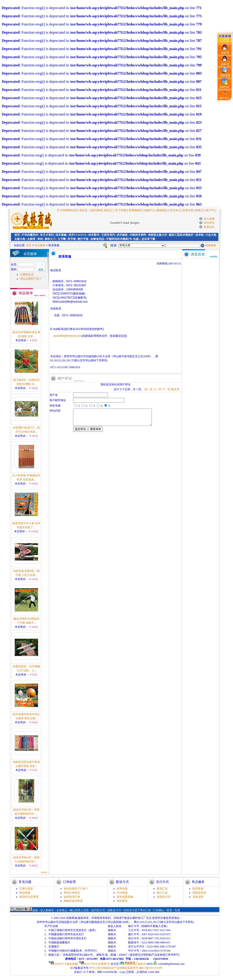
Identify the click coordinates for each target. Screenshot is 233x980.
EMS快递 (122, 893)
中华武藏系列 (30, 235)
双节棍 (72, 239)
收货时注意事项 (29, 897)
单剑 (40, 239)
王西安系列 (108, 235)
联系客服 (198, 889)
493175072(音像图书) (94, 964)
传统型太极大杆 (157, 235)
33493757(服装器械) (63, 964)
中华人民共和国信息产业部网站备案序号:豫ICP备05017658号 (126, 968)
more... (45, 872)
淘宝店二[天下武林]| (116, 210)
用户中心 (211, 210)
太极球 (31, 239)
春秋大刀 (50, 239)
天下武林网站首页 (68, 210)
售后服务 (40, 245)
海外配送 (122, 901)
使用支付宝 (164, 897)
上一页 (157, 389)
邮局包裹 (122, 889)
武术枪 (200, 235)
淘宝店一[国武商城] (91, 210)
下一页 (166, 389)
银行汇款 (162, 893)
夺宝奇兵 (175, 210)
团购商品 (162, 210)
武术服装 (122, 235)
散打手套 (83, 239)
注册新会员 (27, 274)
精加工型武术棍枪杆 (181, 235)
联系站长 (209, 227)
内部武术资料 (138, 235)
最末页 (175, 389)
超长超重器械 (125, 897)
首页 (17, 235)
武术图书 (94, 235)
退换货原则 (199, 893)
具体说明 (198, 897)
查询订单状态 (72, 893)
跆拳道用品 (97, 239)
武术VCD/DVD (77, 235)
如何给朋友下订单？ (76, 889)
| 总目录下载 (147, 239)
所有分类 (188, 210)
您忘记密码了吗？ (31, 279)
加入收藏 (209, 219)
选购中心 (149, 210)
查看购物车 (135, 210)
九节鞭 (62, 239)
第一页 (149, 389)
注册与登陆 (26, 889)
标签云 (200, 210)
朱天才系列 (47, 235)
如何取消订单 (72, 897)
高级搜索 (210, 245)
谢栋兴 (133, 964)
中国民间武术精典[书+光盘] (123, 239)
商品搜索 (25, 893)
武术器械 (61, 235)
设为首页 (209, 223)
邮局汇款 (162, 889)
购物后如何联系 (73, 901)
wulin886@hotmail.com (67, 336)
